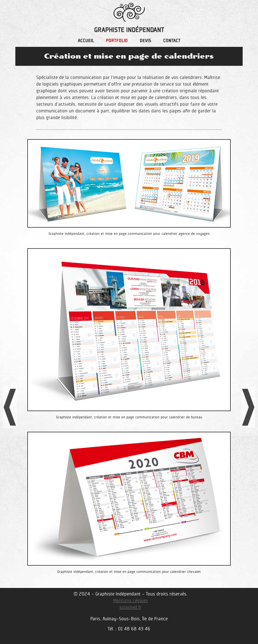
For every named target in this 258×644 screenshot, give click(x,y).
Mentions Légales (131, 601)
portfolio (117, 41)
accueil (86, 41)
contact (172, 41)
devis (145, 41)
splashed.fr (130, 607)
